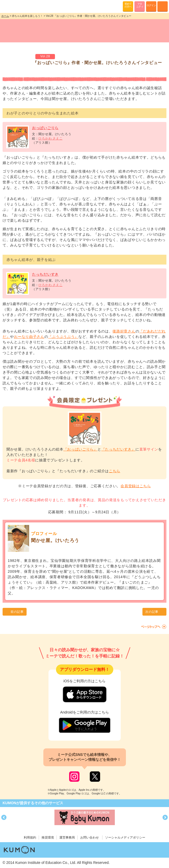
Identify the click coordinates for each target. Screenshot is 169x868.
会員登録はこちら (136, 486)
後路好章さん (124, 331)
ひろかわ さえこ (50, 138)
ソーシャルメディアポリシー (125, 838)
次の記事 (152, 612)
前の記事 (17, 612)
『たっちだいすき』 (118, 449)
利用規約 (30, 838)
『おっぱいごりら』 (81, 449)
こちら (115, 471)
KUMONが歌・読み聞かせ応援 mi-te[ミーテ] (16, 6)
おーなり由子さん (29, 337)
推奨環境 (48, 838)
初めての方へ (128, 5)
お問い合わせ (90, 838)
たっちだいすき (45, 274)
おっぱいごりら (45, 128)
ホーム (5, 16)
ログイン (151, 5)
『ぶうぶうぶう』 (63, 337)
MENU (163, 6)
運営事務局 (67, 838)
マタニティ (140, 5)
